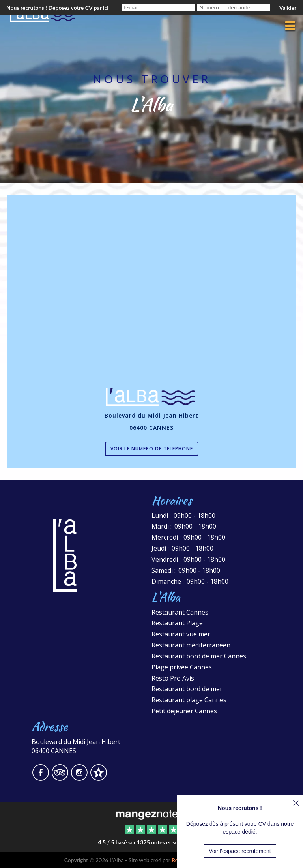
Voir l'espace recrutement (240, 851)
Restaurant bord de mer (187, 689)
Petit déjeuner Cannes (184, 711)
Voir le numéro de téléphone (152, 449)
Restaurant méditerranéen (191, 645)
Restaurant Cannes (180, 612)
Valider (288, 8)
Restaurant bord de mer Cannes (199, 656)
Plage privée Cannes (182, 667)
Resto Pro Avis (173, 678)
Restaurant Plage (177, 623)
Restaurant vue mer (181, 634)
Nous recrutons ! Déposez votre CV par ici (57, 8)
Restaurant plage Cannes (189, 700)
